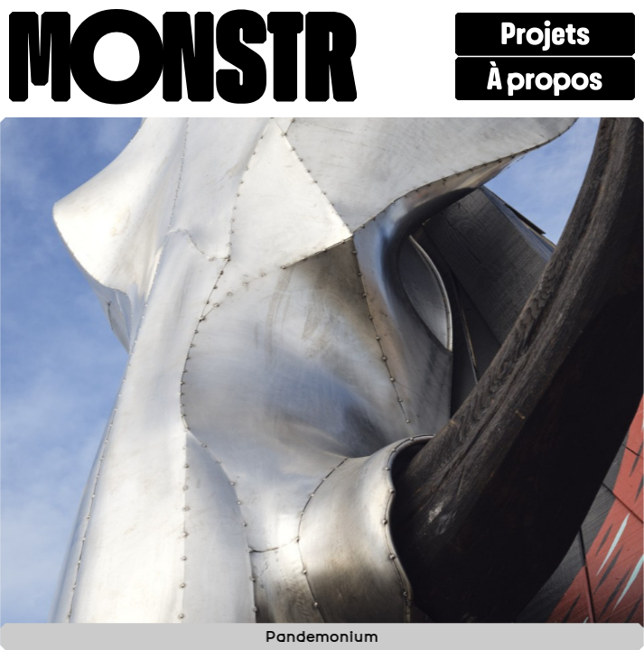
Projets (545, 34)
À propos (545, 79)
